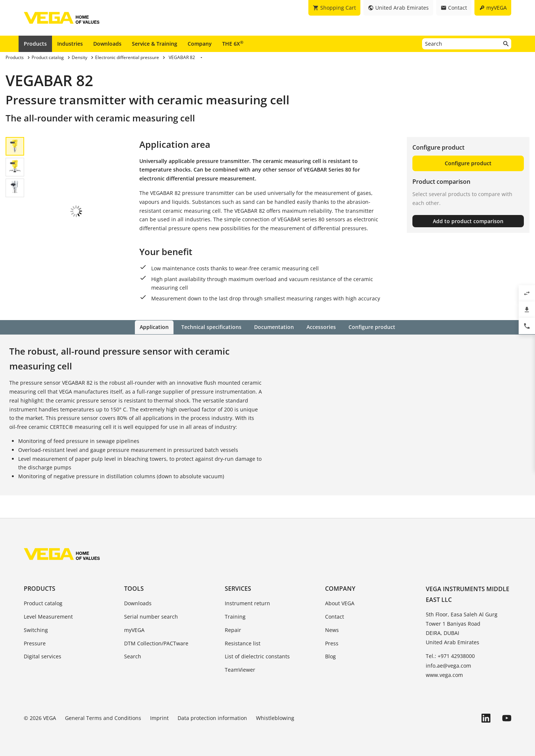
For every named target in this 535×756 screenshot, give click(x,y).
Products (35, 44)
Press (332, 643)
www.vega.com (444, 674)
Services (238, 588)
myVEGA (134, 630)
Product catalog (43, 603)
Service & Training (155, 44)
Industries (70, 44)
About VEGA (340, 603)
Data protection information (212, 718)
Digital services (43, 656)
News (332, 630)
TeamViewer (240, 669)
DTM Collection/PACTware (156, 643)
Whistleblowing (275, 718)
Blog (330, 656)
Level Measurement (48, 616)
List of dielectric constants (257, 656)
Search (133, 656)
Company (200, 44)
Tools (134, 588)
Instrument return (247, 603)
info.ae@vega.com (448, 665)
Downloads (107, 44)
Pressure (35, 643)
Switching (36, 630)
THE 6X (233, 43)
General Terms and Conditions (103, 718)
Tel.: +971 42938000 (450, 656)
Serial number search (151, 616)
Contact (335, 616)
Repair (233, 630)
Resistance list (243, 643)
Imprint (159, 718)
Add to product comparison (468, 221)
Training (235, 616)
